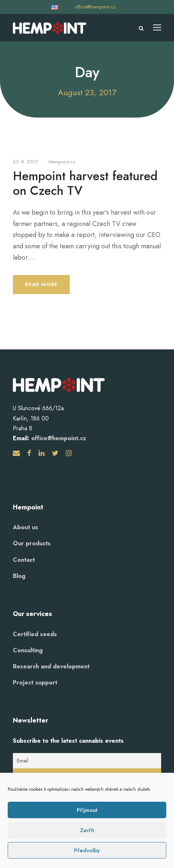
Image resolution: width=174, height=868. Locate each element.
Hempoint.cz (62, 162)
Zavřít (87, 830)
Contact (24, 560)
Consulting (28, 650)
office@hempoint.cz (95, 7)
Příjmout (87, 810)
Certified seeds (35, 634)
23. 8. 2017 (25, 162)
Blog (19, 576)
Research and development (51, 666)
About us (26, 527)
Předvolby (87, 850)
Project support (35, 682)
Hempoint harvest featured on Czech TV (85, 183)
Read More (41, 284)
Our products (32, 543)
